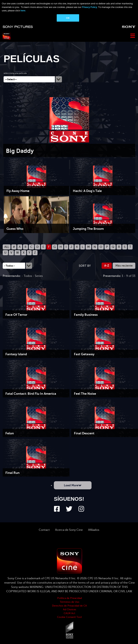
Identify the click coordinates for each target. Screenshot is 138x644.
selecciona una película (15, 73)
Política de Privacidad (70, 598)
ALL (7, 247)
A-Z (107, 266)
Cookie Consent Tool (69, 617)
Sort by (85, 266)
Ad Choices (70, 609)
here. (23, 11)
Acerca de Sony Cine (69, 530)
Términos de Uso (70, 602)
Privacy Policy (90, 7)
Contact (44, 530)
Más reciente (124, 266)
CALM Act (69, 613)
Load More (71, 485)
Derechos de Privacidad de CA (69, 606)
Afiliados (94, 530)
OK (68, 18)
